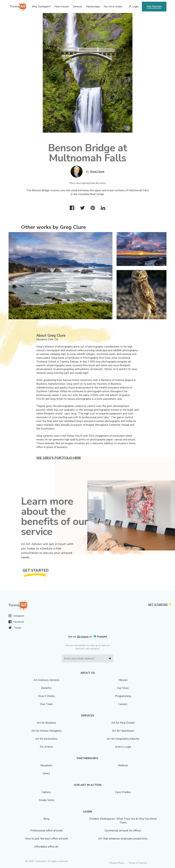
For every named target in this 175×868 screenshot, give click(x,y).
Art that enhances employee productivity (123, 839)
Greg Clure (97, 172)
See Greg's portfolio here (59, 458)
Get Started (154, 6)
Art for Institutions (46, 739)
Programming (123, 696)
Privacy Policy (117, 863)
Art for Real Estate (123, 723)
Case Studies (123, 792)
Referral (123, 765)
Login (136, 7)
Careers (123, 704)
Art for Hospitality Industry (123, 739)
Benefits (46, 688)
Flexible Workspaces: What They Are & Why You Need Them (123, 821)
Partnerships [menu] (93, 7)
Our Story (123, 688)
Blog (46, 819)
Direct (46, 773)
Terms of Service (138, 863)
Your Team (46, 704)
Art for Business (46, 723)
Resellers (46, 765)
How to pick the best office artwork (46, 839)
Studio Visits (46, 800)
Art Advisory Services (46, 680)
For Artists (46, 747)
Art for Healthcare (123, 731)
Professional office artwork (46, 831)
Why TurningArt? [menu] (41, 7)
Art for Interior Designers (46, 731)
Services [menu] (78, 7)
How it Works (46, 696)
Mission (123, 680)
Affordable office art (46, 847)
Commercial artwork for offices (123, 831)
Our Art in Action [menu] (113, 7)
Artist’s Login (123, 747)
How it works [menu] (62, 7)
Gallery (46, 792)
